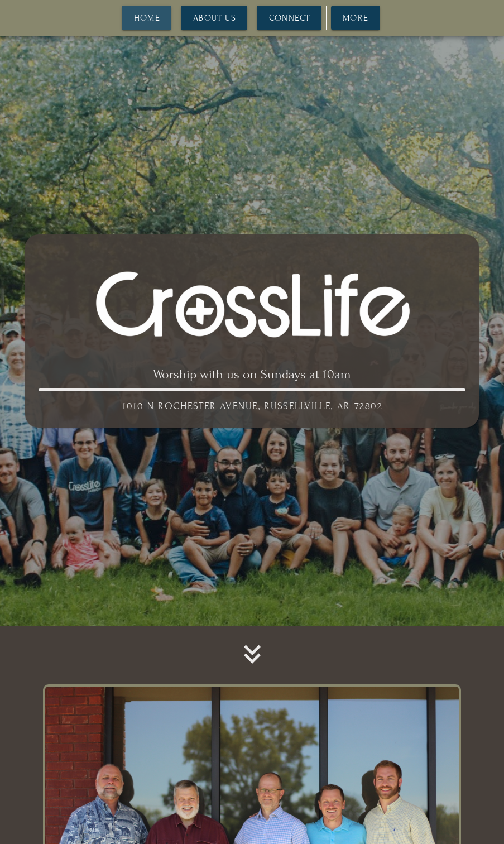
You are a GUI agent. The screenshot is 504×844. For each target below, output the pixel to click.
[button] (252, 654)
